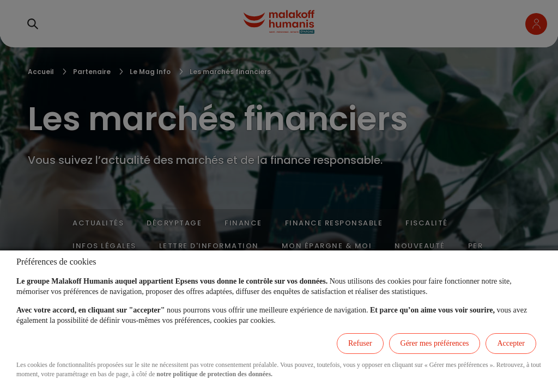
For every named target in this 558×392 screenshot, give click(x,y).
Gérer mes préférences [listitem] (435, 343)
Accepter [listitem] (511, 343)
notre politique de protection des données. (214, 374)
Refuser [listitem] (360, 343)
